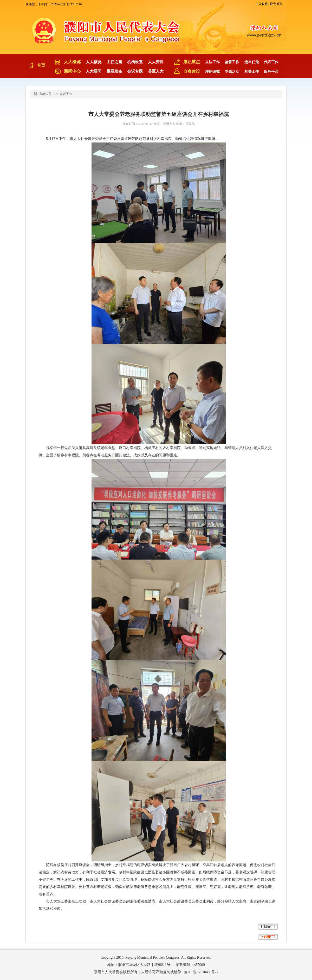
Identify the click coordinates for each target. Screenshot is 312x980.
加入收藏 (262, 4)
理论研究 (212, 72)
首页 (41, 65)
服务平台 (271, 72)
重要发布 (114, 71)
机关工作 (252, 72)
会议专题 (135, 71)
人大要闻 (94, 71)
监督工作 (232, 62)
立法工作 (212, 62)
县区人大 (156, 71)
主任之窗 (114, 62)
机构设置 (135, 62)
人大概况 (94, 62)
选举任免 (252, 62)
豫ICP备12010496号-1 (201, 972)
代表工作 (271, 62)
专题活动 (232, 72)
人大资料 (156, 62)
